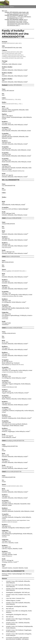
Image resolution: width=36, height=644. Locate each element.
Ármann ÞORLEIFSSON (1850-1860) (12, 52)
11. (3, 611)
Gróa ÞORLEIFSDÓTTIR (14, 472)
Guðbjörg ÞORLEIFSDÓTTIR (16, 441)
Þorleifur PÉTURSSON (15, 85)
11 (26, 302)
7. (2, 600)
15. (3, 623)
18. (3, 634)
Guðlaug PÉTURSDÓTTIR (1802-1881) (18, 23)
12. (3, 614)
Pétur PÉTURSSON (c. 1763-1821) (17, 16)
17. (3, 630)
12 (9, 324)
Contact (7, 7)
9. (2, 606)
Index (13, 7)
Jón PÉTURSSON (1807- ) (18, 25)
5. (2, 595)
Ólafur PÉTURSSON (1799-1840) (17, 22)
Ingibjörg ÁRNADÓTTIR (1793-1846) (18, 14)
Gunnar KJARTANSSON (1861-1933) (12, 486)
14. (3, 619)
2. (2, 585)
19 (18, 562)
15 (28, 404)
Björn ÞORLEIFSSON (13, 257)
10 (28, 234)
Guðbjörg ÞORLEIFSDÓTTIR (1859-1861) (14, 57)
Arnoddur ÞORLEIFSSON (15, 328)
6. (2, 598)
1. (2, 581)
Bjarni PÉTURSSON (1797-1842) (17, 20)
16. (3, 626)
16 (31, 418)
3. (2, 589)
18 (30, 527)
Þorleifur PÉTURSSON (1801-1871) (12, 43)
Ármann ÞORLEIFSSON (14, 218)
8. (2, 603)
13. (3, 617)
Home (2, 7)
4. (2, 592)
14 (28, 392)
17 (30, 431)
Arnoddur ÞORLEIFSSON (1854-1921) (13, 55)
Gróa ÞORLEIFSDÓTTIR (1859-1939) (13, 58)
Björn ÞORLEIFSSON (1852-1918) (12, 53)
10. (3, 609)
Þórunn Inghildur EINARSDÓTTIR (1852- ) (14, 271)
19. (3, 638)
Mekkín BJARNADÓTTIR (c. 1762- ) (19, 17)
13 (28, 343)
